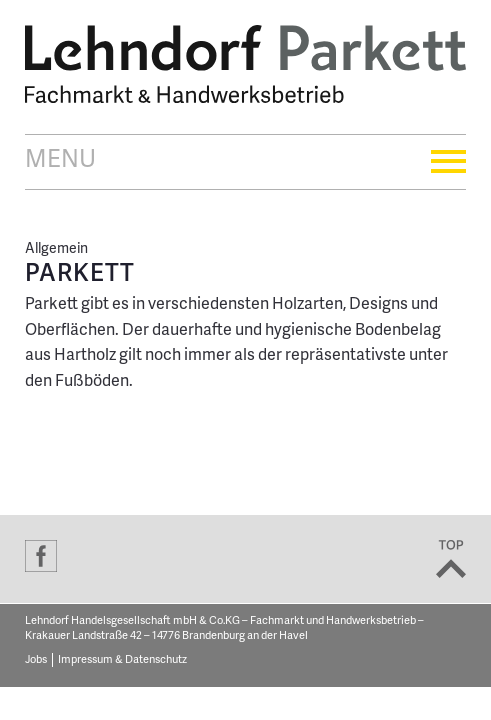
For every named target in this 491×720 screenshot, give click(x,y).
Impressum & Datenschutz (122, 660)
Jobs (36, 660)
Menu (245, 161)
